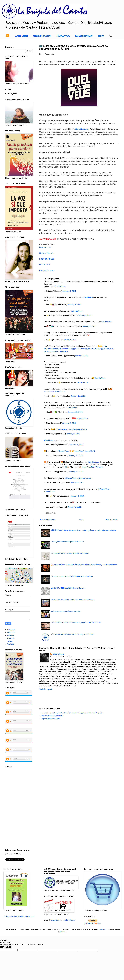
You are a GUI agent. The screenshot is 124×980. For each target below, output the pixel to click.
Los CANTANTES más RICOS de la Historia (68, 588)
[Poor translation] (8, 947)
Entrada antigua (112, 520)
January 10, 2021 (75, 412)
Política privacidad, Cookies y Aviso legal (19, 916)
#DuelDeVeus (60, 287)
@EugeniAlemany (51, 349)
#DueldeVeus (87, 297)
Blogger (63, 932)
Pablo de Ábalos (47, 259)
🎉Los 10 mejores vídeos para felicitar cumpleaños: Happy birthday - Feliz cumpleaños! (84, 565)
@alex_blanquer (80, 349)
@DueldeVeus (107, 349)
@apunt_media (85, 478)
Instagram (11, 632)
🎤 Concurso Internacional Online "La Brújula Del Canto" (72, 634)
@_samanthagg (66, 349)
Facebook (11, 629)
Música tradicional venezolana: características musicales (72, 599)
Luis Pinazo (45, 265)
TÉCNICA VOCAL (63, 36)
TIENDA (101, 36)
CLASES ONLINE (21, 36)
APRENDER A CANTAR (42, 36)
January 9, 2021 (69, 291)
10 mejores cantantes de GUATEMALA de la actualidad (72, 576)
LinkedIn (11, 635)
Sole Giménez (82, 129)
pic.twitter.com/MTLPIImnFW (56, 351)
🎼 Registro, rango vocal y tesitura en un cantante (70, 553)
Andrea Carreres (47, 270)
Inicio (81, 520)
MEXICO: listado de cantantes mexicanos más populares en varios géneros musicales (84, 530)
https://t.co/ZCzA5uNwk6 (92, 467)
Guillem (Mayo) (46, 253)
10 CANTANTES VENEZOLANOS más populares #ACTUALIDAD (76, 623)
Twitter (10, 641)
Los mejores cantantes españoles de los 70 (67, 542)
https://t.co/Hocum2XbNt (85, 451)
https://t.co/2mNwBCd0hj (54, 391)
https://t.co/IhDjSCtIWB (77, 429)
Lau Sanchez (45, 247)
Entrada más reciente (48, 520)
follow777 (102, 929)
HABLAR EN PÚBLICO (84, 36)
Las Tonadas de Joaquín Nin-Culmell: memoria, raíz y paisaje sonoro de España (72, 713)
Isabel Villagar (58, 654)
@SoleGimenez (94, 349)
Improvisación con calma (51, 719)
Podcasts (11, 638)
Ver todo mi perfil (46, 689)
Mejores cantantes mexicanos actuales (66, 611)
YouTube (11, 644)
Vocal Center (56, 920)
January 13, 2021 (78, 396)
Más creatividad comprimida (52, 716)
